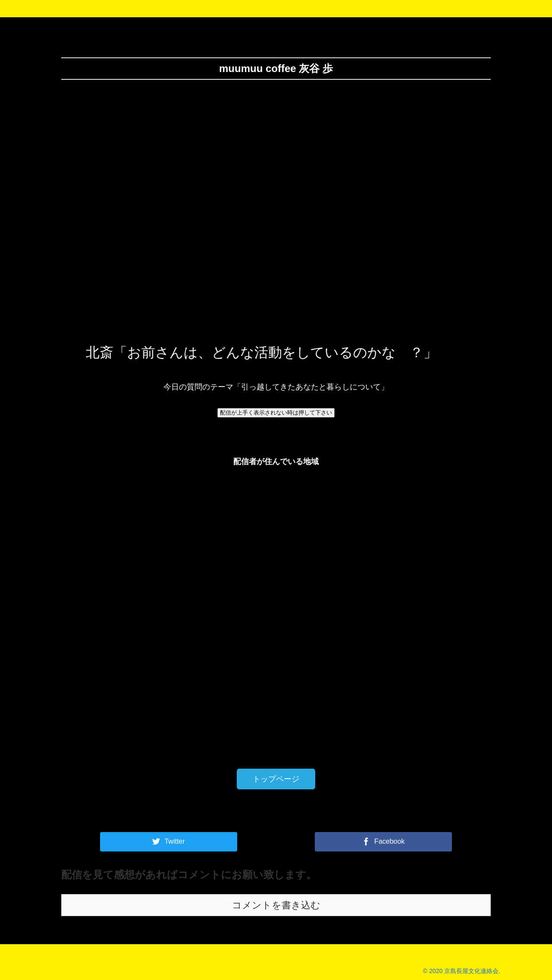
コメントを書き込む (276, 905)
